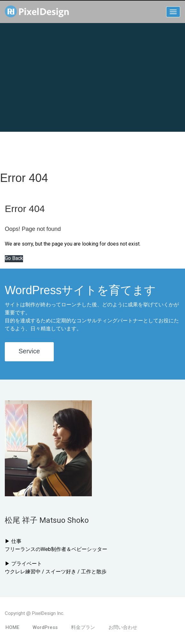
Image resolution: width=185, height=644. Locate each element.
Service (29, 351)
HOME (12, 627)
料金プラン (83, 627)
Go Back (14, 258)
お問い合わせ (123, 627)
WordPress (45, 627)
